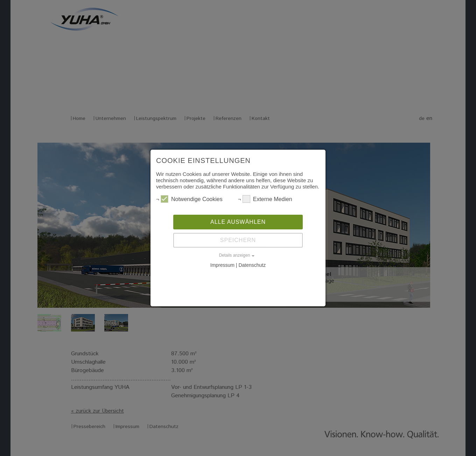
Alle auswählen (238, 222)
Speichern (238, 240)
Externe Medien (267, 199)
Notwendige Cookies (192, 199)
